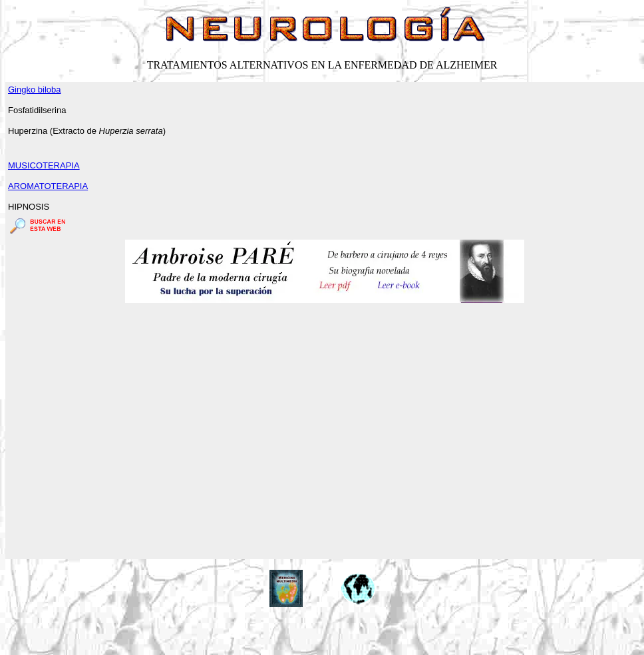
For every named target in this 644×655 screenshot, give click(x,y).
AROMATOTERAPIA (48, 186)
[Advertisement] (125, 432)
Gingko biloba (35, 90)
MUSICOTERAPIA (44, 165)
